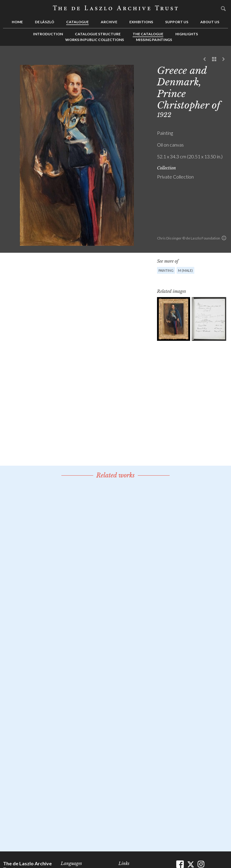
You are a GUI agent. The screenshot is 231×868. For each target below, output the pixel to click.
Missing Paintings (154, 40)
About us (210, 22)
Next (223, 59)
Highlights (187, 34)
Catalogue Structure (98, 34)
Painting (166, 270)
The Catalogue (148, 34)
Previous (205, 59)
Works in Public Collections (95, 40)
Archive (109, 22)
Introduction (48, 34)
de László (45, 22)
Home (17, 22)
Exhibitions (141, 22)
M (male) (185, 270)
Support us (177, 22)
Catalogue (77, 22)
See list (214, 59)
